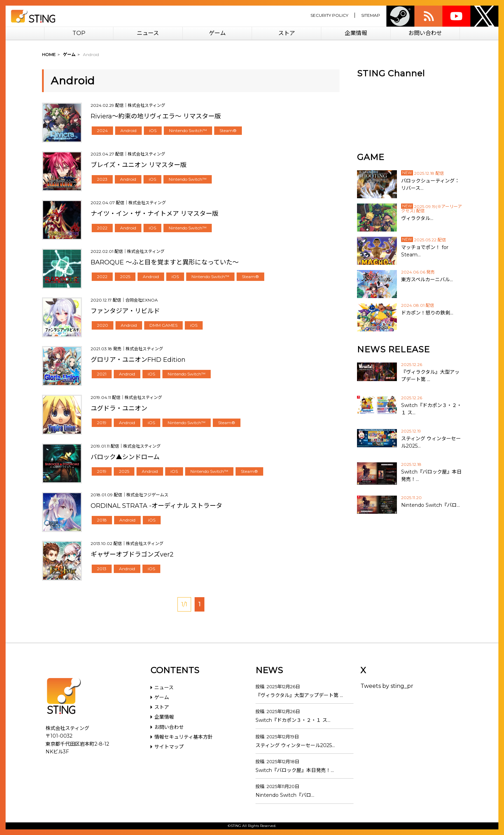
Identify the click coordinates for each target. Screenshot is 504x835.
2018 (102, 520)
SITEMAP (371, 15)
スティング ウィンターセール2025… (295, 745)
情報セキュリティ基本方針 (184, 737)
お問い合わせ (425, 33)
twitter (484, 16)
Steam (400, 16)
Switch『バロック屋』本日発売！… (295, 770)
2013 (102, 569)
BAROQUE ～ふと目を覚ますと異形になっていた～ (165, 262)
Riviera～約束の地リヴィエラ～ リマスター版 (156, 116)
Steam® (228, 130)
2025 (125, 277)
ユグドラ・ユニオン (119, 408)
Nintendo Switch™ (188, 130)
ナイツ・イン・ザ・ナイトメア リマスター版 (155, 214)
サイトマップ (169, 747)
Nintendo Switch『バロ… (285, 795)
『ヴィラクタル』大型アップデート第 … (299, 695)
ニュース (148, 33)
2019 (102, 423)
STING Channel (391, 73)
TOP (79, 33)
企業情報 (356, 33)
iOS (153, 130)
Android (128, 130)
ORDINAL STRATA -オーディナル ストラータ (156, 506)
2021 (102, 374)
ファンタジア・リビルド (125, 311)
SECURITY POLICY (329, 15)
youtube (456, 16)
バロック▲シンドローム (125, 457)
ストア (287, 33)
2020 (103, 325)
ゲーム (217, 33)
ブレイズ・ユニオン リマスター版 (139, 165)
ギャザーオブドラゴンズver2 (132, 554)
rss (428, 16)
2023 (102, 179)
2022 (102, 228)
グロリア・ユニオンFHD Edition (138, 360)
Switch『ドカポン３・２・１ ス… (293, 720)
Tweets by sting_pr (387, 686)
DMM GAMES (163, 325)
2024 (102, 130)
